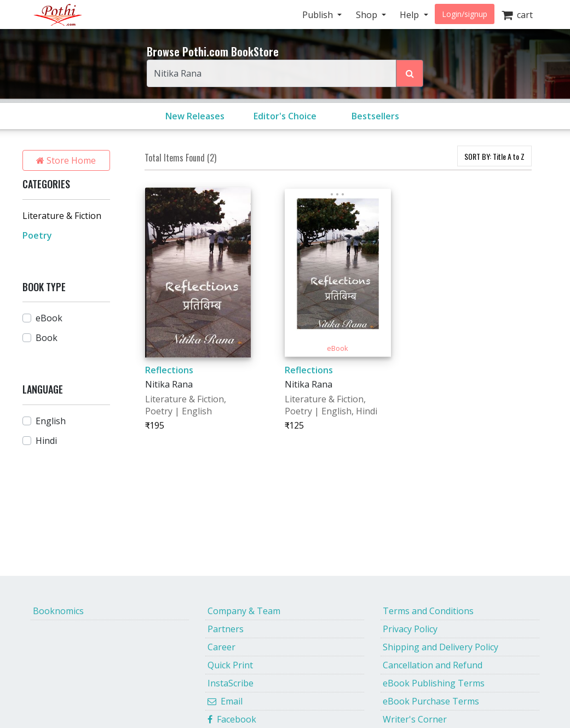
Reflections (169, 370)
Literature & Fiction (62, 216)
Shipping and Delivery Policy (441, 647)
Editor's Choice (285, 116)
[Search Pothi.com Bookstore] (410, 73)
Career (221, 647)
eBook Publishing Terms (434, 683)
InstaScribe (231, 683)
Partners (226, 629)
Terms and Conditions (428, 611)
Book (47, 338)
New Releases (195, 116)
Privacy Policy (410, 629)
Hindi (46, 441)
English (51, 421)
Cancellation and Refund (433, 665)
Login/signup (465, 14)
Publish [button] (319, 15)
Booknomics (58, 611)
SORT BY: (494, 156)
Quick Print (230, 665)
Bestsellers (375, 116)
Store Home (66, 160)
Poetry (37, 235)
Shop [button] (368, 15)
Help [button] (410, 15)
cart (517, 15)
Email (225, 701)
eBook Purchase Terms (431, 701)
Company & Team (244, 611)
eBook (49, 318)
